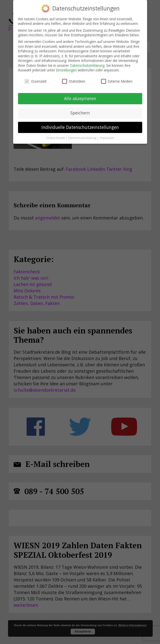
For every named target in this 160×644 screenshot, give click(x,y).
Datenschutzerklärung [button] (83, 138)
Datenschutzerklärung (87, 65)
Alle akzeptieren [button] (80, 98)
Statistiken (74, 81)
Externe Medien (117, 81)
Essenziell (35, 81)
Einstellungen (66, 70)
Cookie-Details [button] (56, 138)
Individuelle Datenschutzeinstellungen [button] (80, 127)
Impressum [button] (107, 138)
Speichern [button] (80, 113)
